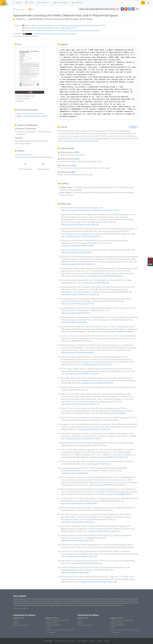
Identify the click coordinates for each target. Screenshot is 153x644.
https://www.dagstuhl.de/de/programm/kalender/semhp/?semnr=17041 (90, 210)
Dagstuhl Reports (53, 623)
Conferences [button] (60, 3)
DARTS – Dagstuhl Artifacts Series (58, 620)
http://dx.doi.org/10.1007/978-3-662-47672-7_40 (80, 404)
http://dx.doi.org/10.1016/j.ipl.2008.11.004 (86, 563)
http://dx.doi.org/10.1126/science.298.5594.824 (79, 503)
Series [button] (29, 3)
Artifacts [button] (77, 3)
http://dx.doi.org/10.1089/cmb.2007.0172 (97, 383)
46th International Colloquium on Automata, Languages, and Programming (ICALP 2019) (68, 25)
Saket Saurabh (72, 19)
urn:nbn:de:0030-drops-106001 (34, 116)
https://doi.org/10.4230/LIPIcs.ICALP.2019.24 (81, 141)
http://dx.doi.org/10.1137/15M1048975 (76, 313)
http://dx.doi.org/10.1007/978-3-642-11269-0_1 (83, 236)
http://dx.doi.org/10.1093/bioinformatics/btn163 (80, 225)
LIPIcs (16, 620)
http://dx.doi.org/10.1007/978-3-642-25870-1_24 (108, 485)
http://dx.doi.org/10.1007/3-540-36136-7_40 (78, 264)
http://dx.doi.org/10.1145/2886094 (113, 413)
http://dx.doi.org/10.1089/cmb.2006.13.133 (104, 531)
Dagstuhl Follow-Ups (22, 625)
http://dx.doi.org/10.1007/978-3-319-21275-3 (82, 374)
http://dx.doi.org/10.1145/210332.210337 (76, 252)
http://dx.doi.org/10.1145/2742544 (98, 464)
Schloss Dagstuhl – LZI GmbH (64, 641)
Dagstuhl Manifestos (54, 625)
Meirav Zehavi (86, 19)
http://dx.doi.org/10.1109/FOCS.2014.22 (97, 364)
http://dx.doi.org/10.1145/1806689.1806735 (115, 494)
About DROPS (82, 641)
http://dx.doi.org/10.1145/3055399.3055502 (78, 353)
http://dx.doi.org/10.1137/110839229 (95, 283)
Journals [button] (43, 3)
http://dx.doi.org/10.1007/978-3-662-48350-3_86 (97, 582)
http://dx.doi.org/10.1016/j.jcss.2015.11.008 (77, 540)
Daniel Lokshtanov (55, 19)
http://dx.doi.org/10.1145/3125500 (74, 322)
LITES (48, 628)
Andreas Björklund (37, 19)
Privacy (99, 641)
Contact (107, 641)
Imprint (92, 641)
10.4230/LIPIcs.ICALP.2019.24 (32, 114)
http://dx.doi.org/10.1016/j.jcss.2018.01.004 (94, 429)
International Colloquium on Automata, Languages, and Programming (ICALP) (67, 30)
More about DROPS (21, 608)
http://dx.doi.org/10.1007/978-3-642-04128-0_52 (80, 294)
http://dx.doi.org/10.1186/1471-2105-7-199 (81, 556)
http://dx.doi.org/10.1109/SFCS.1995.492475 (78, 522)
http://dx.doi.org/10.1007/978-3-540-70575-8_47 (109, 457)
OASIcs (17, 623)
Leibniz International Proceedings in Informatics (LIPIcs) (53, 28)
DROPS (17, 3)
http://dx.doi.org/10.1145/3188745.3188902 (117, 332)
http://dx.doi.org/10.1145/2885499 (74, 473)
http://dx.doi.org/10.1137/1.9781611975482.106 (106, 276)
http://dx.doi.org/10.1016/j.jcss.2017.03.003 (77, 304)
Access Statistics (24, 155)
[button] (148, 3)
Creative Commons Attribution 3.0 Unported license (50, 34)
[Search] (129, 3)
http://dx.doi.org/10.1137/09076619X (75, 572)
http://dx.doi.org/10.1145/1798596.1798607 (77, 246)
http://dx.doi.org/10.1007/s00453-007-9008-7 (83, 439)
